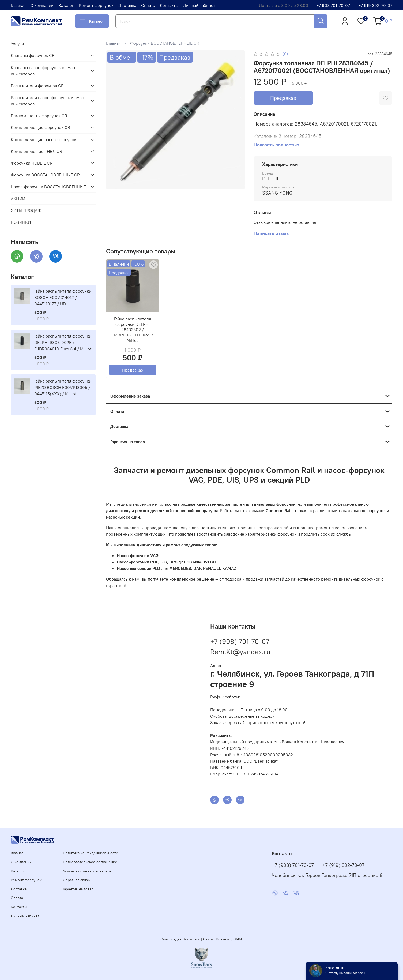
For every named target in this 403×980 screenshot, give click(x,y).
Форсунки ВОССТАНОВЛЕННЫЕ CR (165, 43)
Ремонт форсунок (96, 5)
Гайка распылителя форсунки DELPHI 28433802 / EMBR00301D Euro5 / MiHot (133, 330)
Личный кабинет (199, 5)
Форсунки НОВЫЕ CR (32, 163)
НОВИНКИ (21, 222)
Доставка (127, 5)
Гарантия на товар (78, 889)
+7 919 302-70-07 (375, 5)
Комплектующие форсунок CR (40, 127)
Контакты (169, 5)
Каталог (66, 5)
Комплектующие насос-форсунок (44, 139)
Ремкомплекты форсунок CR (39, 116)
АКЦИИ (18, 199)
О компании (42, 5)
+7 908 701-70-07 (333, 5)
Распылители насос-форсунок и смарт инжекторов (48, 101)
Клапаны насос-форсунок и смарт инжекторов (44, 71)
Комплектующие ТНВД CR (36, 151)
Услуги (17, 44)
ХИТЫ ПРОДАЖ (26, 210)
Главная (18, 5)
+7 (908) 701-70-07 (240, 641)
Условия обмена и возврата (87, 871)
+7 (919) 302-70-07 (343, 865)
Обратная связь (76, 880)
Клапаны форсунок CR (33, 55)
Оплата (148, 5)
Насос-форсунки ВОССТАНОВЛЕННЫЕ (48, 187)
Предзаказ (283, 98)
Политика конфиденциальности (91, 853)
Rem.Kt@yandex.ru (240, 652)
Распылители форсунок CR (37, 86)
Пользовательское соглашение (90, 862)
